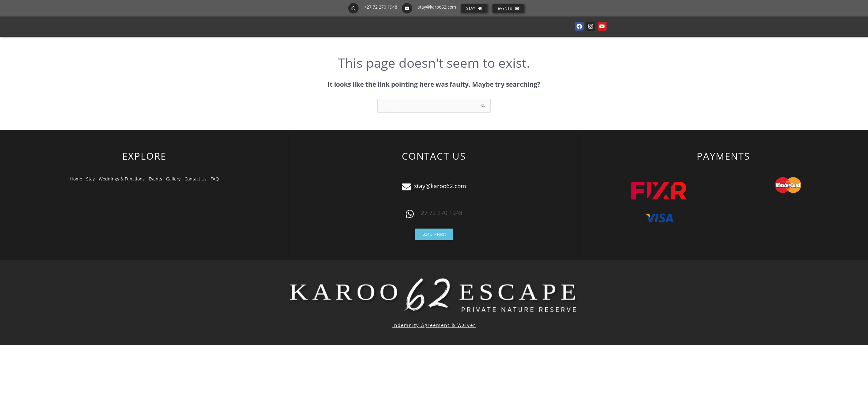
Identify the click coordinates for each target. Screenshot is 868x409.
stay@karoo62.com (437, 7)
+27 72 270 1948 (381, 7)
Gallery (173, 179)
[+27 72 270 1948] (353, 8)
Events (155, 179)
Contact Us (196, 179)
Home (76, 179)
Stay (90, 179)
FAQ (215, 179)
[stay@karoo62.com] (407, 8)
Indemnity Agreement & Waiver (434, 325)
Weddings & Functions (122, 179)
